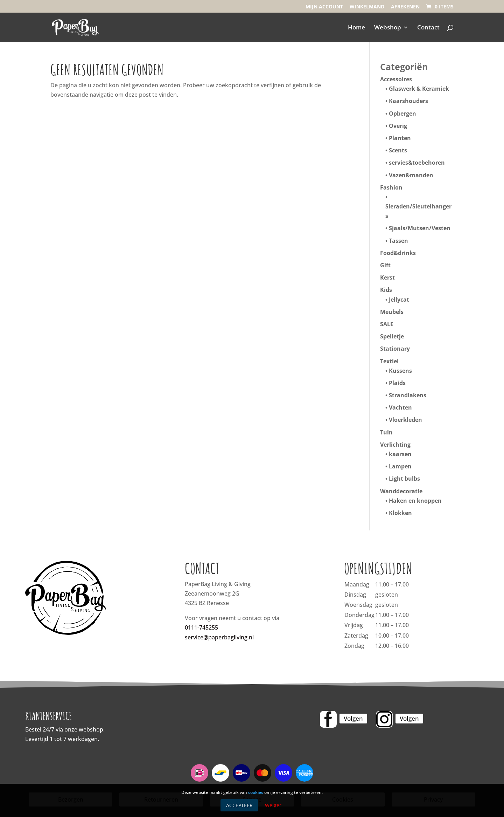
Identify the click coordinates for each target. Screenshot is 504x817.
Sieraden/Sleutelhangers (418, 211)
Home (356, 28)
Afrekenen (405, 7)
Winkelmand (367, 7)
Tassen (398, 241)
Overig (398, 126)
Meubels (392, 312)
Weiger (273, 805)
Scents (398, 150)
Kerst (387, 277)
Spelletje (392, 336)
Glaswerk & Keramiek (419, 89)
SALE (387, 324)
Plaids (397, 383)
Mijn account (324, 7)
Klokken (400, 513)
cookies (256, 792)
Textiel (389, 361)
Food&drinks (398, 253)
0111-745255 (201, 627)
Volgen (353, 718)
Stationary (395, 349)
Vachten (400, 407)
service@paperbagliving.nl (219, 637)
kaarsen (400, 454)
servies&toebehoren (417, 163)
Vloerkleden (405, 420)
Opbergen (402, 114)
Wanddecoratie (401, 491)
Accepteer (239, 805)
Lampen (400, 466)
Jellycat (399, 300)
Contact (428, 28)
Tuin (386, 432)
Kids (386, 290)
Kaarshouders (408, 101)
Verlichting (395, 445)
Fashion (391, 187)
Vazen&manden (411, 175)
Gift (385, 265)
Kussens (400, 371)
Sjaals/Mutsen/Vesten (420, 228)
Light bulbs (404, 479)
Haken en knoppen (415, 501)
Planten (400, 138)
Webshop (388, 28)
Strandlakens (408, 395)
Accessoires (396, 79)
